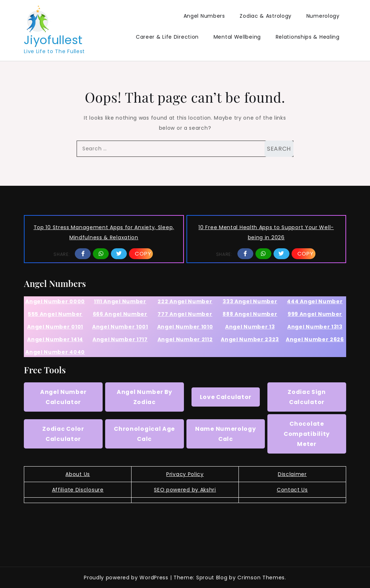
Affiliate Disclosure (78, 490)
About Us (78, 474)
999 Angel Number (315, 314)
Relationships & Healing (308, 37)
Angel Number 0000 (55, 301)
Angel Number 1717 (120, 339)
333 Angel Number (250, 301)
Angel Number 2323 (250, 339)
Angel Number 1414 (55, 339)
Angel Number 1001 (120, 327)
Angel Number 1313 (315, 327)
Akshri (208, 490)
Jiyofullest (53, 40)
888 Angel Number (250, 314)
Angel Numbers (204, 16)
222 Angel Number (185, 301)
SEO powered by (177, 490)
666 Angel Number (120, 314)
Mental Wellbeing (237, 37)
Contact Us (292, 490)
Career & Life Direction (167, 37)
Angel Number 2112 (185, 339)
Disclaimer (292, 474)
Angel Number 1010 (185, 327)
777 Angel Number (185, 314)
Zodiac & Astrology (266, 16)
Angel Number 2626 (315, 339)
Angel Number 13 (250, 327)
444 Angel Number (315, 301)
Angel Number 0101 (55, 327)
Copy (143, 254)
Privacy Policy (185, 474)
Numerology (323, 16)
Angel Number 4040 (55, 352)
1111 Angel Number (120, 301)
